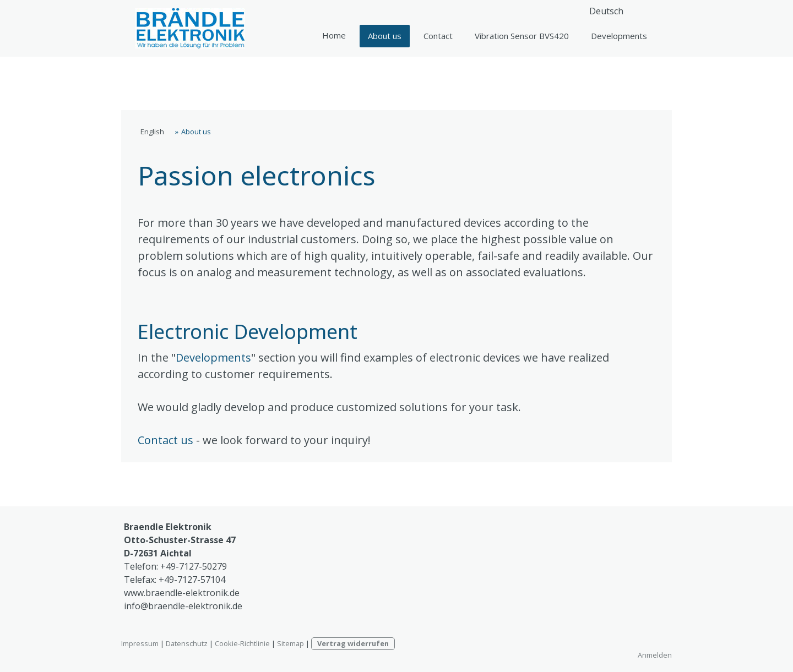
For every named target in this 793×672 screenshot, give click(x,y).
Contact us (165, 440)
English (334, 35)
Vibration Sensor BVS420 (522, 36)
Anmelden (655, 655)
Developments (619, 36)
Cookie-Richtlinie (242, 643)
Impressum (140, 643)
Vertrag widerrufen (353, 643)
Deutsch (606, 11)
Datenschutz (187, 643)
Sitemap (290, 643)
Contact (438, 36)
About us (385, 36)
